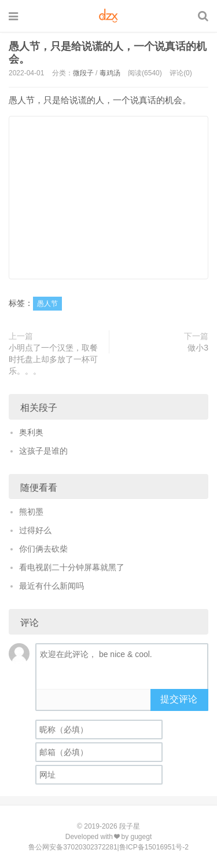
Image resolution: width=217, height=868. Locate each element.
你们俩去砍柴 (43, 549)
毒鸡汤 (110, 73)
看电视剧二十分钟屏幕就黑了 (72, 567)
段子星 (130, 826)
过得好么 (35, 530)
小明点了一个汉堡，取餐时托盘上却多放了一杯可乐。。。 (53, 359)
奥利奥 (31, 432)
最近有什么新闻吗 (52, 586)
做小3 (198, 348)
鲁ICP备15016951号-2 (154, 847)
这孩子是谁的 (43, 451)
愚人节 (47, 304)
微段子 (83, 73)
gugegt (141, 837)
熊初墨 (31, 512)
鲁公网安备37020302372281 (73, 847)
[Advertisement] (108, 198)
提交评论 (179, 699)
